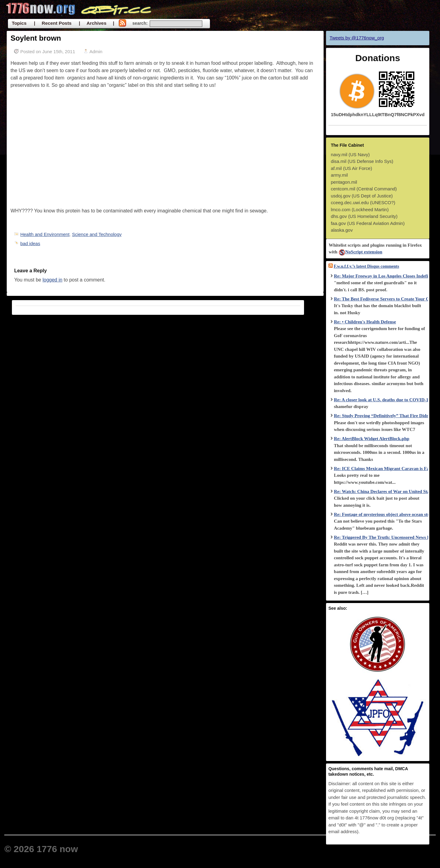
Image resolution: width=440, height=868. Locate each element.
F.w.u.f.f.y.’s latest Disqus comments (366, 266)
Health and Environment (45, 234)
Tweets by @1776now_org (357, 38)
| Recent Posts (53, 23)
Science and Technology (97, 234)
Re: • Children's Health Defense (365, 322)
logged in (52, 280)
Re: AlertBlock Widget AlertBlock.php (372, 439)
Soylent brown (36, 38)
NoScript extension (360, 252)
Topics (19, 23)
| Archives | (97, 23)
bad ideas (30, 243)
